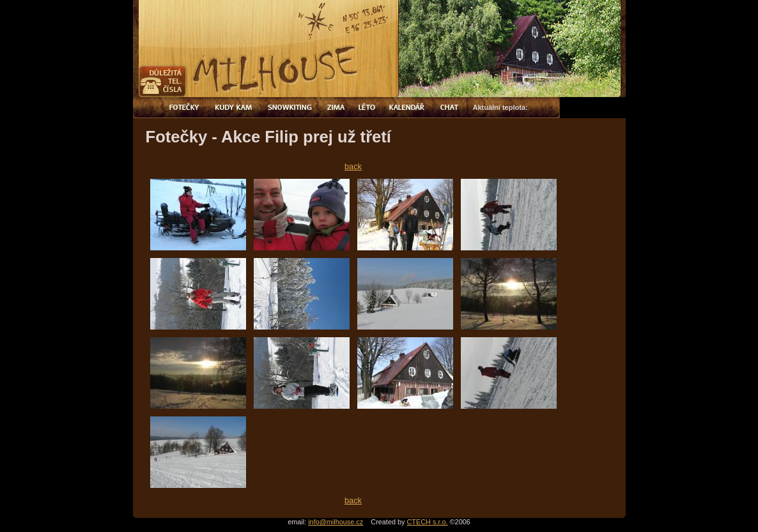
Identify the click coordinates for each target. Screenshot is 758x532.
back (353, 166)
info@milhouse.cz (336, 522)
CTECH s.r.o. (428, 522)
